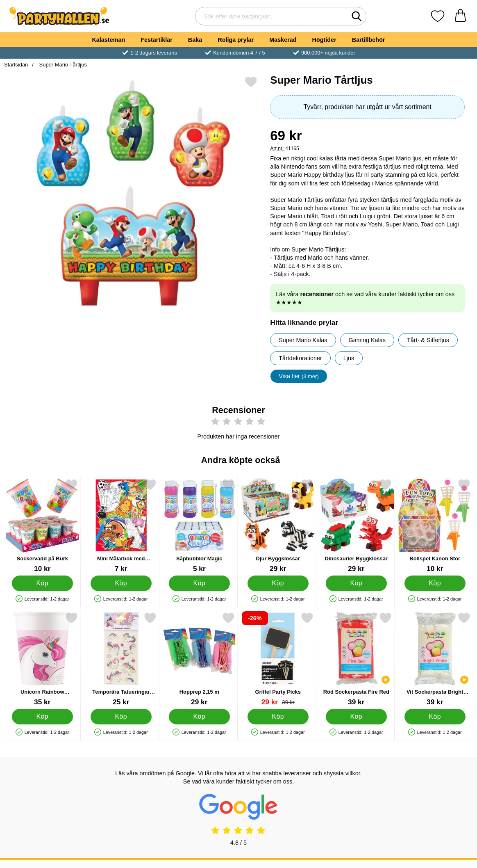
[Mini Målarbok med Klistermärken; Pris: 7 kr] (121, 526)
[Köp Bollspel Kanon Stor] (435, 583)
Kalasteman (108, 40)
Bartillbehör (369, 40)
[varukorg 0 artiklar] (460, 16)
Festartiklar (157, 40)
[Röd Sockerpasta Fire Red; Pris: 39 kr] (356, 659)
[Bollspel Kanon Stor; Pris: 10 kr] (435, 526)
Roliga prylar (236, 40)
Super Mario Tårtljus (62, 65)
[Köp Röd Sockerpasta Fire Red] (356, 717)
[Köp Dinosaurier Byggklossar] (356, 583)
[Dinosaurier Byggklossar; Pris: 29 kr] (356, 526)
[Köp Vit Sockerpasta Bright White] (435, 717)
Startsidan (16, 65)
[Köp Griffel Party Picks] (278, 717)
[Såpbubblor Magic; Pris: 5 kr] (199, 526)
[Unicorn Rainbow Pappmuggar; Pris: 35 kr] (42, 659)
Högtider (324, 40)
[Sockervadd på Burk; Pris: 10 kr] (42, 526)
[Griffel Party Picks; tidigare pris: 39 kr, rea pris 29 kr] (278, 659)
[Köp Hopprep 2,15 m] (199, 717)
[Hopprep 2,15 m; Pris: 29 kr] (199, 659)
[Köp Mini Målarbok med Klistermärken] (121, 583)
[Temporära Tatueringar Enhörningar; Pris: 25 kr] (121, 659)
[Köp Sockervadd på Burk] (42, 583)
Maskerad (283, 40)
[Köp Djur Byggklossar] (278, 583)
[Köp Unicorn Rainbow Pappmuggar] (42, 717)
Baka (195, 40)
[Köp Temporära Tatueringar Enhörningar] (121, 717)
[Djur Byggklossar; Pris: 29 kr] (278, 526)
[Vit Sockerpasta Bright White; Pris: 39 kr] (435, 659)
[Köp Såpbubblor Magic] (199, 583)
